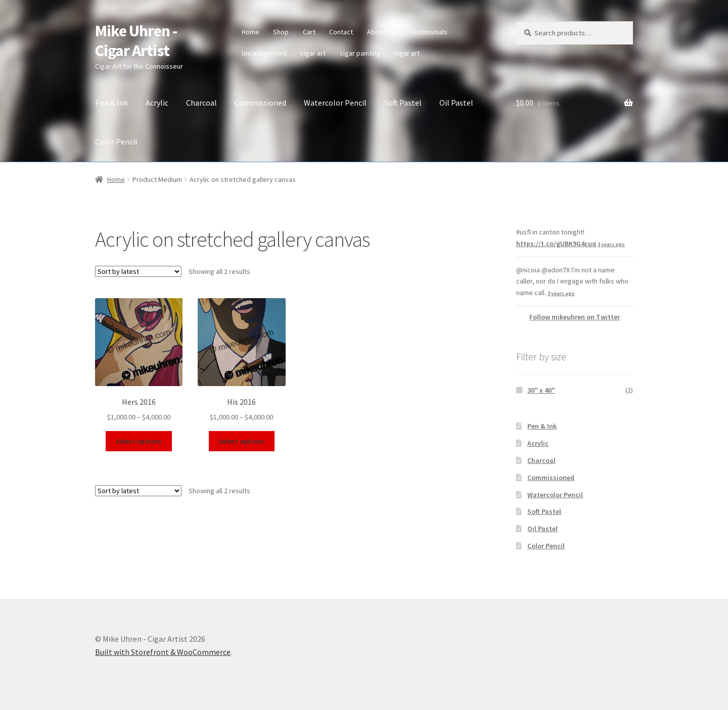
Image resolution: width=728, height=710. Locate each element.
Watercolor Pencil (335, 103)
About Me (381, 32)
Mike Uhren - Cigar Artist (136, 41)
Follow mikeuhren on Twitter (575, 317)
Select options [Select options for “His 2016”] (241, 441)
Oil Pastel (456, 103)
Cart (309, 32)
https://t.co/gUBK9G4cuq (556, 244)
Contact (341, 32)
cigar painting (360, 53)
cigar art (313, 53)
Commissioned (260, 103)
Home (251, 32)
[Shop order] (138, 271)
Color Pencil (116, 141)
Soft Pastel (403, 103)
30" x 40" (541, 390)
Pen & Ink (111, 103)
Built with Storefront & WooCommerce (163, 652)
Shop (281, 32)
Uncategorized (264, 53)
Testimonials (428, 32)
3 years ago (611, 244)
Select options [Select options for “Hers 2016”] (139, 441)
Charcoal (201, 103)
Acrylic (157, 103)
